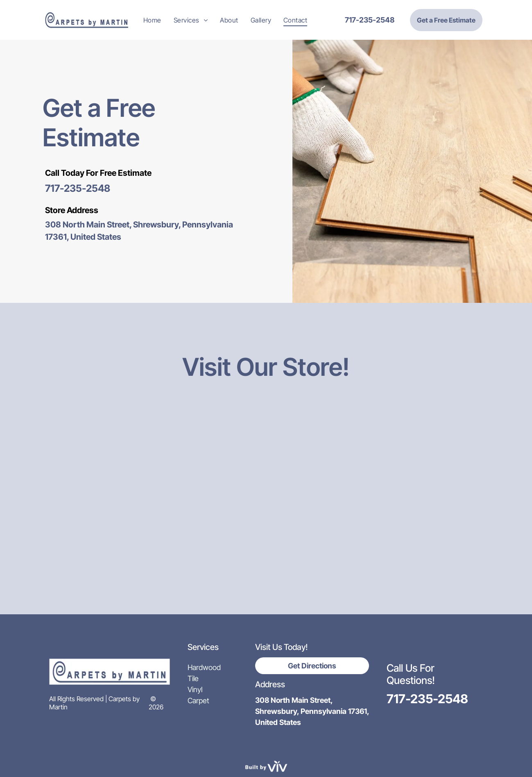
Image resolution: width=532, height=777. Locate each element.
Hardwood (204, 667)
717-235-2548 (78, 188)
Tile (193, 678)
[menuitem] (152, 20)
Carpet (198, 701)
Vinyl (195, 690)
